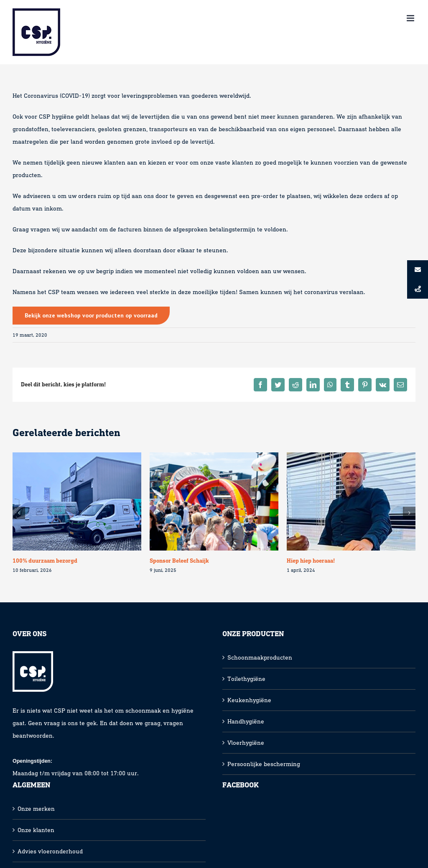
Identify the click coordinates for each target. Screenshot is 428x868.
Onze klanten (36, 830)
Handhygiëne (246, 721)
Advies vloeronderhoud (50, 851)
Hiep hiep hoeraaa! (311, 561)
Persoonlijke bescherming (264, 764)
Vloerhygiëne (246, 743)
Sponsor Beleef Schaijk (179, 561)
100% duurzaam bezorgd (45, 561)
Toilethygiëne (246, 679)
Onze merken (36, 809)
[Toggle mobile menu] (411, 18)
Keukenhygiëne (249, 700)
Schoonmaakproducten (260, 657)
